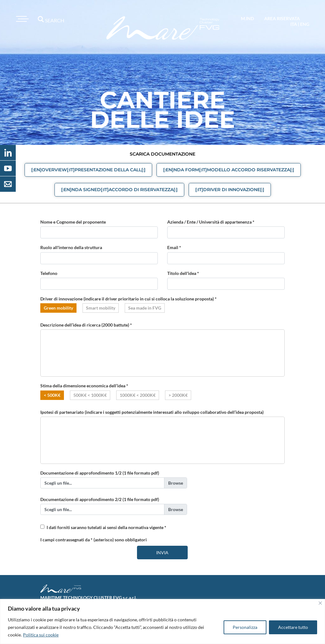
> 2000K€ (178, 395)
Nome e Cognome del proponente (73, 222)
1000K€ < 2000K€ (138, 395)
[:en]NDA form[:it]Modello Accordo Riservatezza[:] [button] (229, 170)
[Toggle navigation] (21, 19)
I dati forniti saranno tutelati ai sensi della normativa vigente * (106, 527)
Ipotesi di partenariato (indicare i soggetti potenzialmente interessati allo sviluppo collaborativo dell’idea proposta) (152, 412)
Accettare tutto (293, 627)
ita (294, 24)
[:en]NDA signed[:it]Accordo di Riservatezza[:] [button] (119, 190)
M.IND (247, 18)
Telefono (49, 273)
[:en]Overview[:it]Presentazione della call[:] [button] (88, 170)
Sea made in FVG (145, 308)
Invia (162, 553)
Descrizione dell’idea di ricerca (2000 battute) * (86, 325)
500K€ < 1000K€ (90, 395)
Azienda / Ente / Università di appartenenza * (211, 222)
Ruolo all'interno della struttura (71, 247)
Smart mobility (101, 308)
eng (305, 24)
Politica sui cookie (41, 635)
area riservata (282, 18)
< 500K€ (52, 395)
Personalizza (245, 627)
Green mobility (58, 308)
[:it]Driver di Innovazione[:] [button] (230, 190)
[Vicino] (320, 603)
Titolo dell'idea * (183, 273)
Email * (174, 247)
